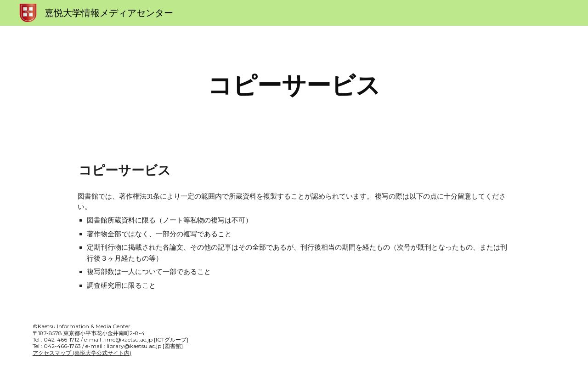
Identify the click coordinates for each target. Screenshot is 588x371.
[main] (294, 85)
